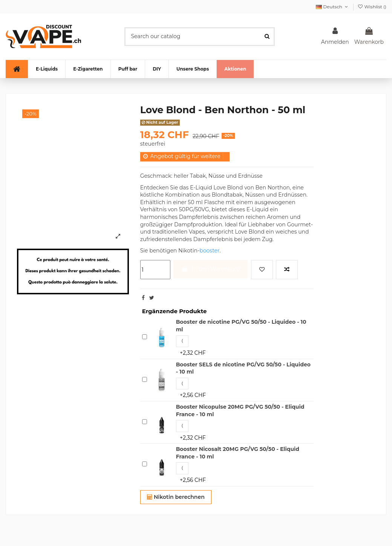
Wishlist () (372, 7)
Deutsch (332, 7)
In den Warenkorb (211, 269)
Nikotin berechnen (176, 497)
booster (209, 251)
